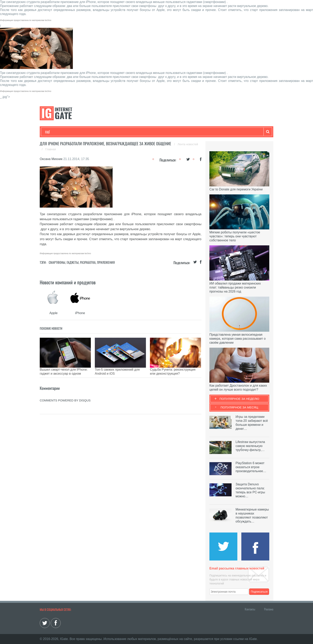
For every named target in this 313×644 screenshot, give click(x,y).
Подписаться (259, 592)
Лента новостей (188, 144)
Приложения (106, 262)
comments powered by (65, 394)
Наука (110, 132)
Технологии (52, 132)
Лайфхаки (129, 132)
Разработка (88, 262)
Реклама (269, 609)
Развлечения (74, 132)
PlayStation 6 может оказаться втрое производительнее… (251, 467)
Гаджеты (166, 132)
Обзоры (148, 132)
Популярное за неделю (239, 399)
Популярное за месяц (239, 407)
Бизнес (94, 132)
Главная (51, 149)
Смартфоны (57, 262)
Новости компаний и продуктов (68, 282)
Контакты (250, 609)
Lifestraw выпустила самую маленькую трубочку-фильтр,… (250, 446)
